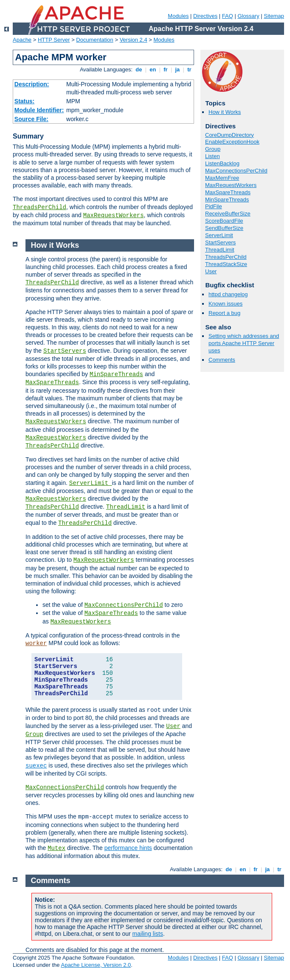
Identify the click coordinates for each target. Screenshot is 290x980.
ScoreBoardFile (224, 221)
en (153, 69)
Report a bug (224, 313)
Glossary (248, 16)
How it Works (225, 112)
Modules (178, 16)
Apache (22, 40)
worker (36, 643)
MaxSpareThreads (228, 192)
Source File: (31, 119)
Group (213, 149)
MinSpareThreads (227, 200)
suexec (36, 766)
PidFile (214, 206)
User (211, 271)
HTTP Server (54, 40)
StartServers (220, 242)
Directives (205, 16)
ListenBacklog (222, 163)
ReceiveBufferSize (228, 214)
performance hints (128, 848)
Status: (24, 101)
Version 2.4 (134, 40)
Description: (32, 84)
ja (177, 69)
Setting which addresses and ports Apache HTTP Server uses (244, 343)
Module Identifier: (39, 110)
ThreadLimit (220, 250)
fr (166, 69)
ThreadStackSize (226, 264)
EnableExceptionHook (232, 142)
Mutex (56, 848)
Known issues (225, 304)
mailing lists (148, 934)
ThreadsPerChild (39, 207)
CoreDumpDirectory (229, 135)
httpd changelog (228, 294)
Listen (213, 156)
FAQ (228, 16)
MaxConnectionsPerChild (236, 171)
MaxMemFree (222, 178)
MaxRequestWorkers (114, 215)
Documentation (94, 40)
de (139, 69)
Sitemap (274, 16)
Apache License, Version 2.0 (96, 965)
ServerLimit (219, 235)
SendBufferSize (224, 228)
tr (190, 69)
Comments (222, 360)
